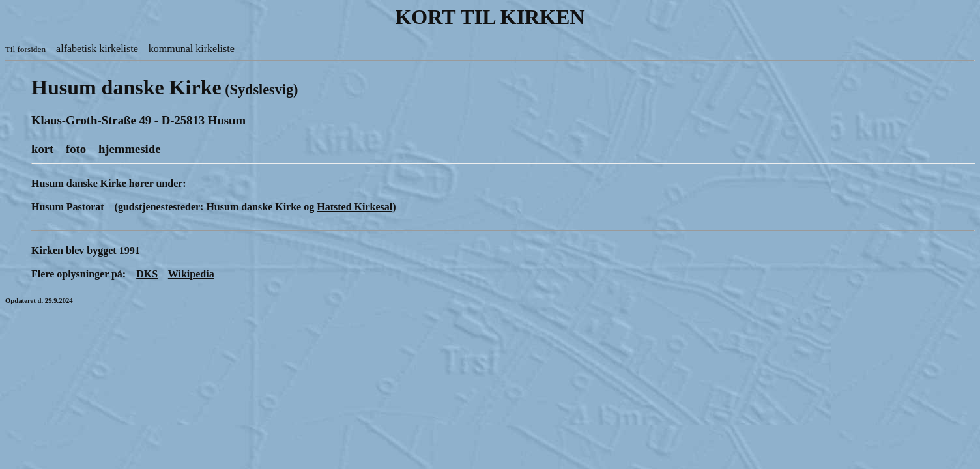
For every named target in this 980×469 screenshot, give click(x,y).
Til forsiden (25, 49)
